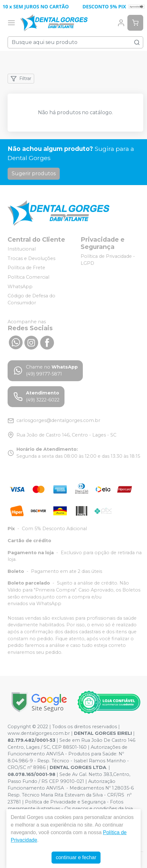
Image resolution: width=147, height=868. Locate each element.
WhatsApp (20, 287)
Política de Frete (26, 268)
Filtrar (21, 79)
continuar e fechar (76, 857)
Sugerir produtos (34, 174)
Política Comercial (28, 277)
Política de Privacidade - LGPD (108, 260)
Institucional (22, 249)
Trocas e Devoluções (31, 258)
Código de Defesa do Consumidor (31, 299)
